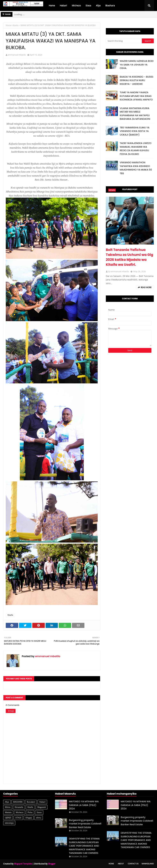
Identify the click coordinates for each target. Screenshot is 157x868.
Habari (42, 802)
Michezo (20, 812)
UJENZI (8, 818)
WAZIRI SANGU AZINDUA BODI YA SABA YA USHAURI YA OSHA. (137, 64)
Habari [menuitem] (63, 6)
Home (8, 25)
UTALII (18, 818)
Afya (7, 802)
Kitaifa (16, 25)
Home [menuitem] (52, 6)
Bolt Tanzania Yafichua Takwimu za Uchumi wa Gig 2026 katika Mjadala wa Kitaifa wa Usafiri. (130, 257)
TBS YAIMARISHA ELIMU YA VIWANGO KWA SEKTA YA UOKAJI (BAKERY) (135, 131)
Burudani (31, 802)
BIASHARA (18, 802)
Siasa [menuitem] (88, 6)
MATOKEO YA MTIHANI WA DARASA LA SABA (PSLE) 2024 (84, 805)
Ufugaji (29, 818)
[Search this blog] (124, 41)
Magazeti (42, 807)
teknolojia (9, 823)
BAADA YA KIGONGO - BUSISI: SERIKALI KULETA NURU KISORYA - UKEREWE (137, 80)
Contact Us (133, 864)
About (121, 864)
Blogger (52, 864)
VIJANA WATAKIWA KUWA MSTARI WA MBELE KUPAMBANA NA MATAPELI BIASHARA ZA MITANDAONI (135, 114)
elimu (39, 818)
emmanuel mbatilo (17, 55)
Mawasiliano (148, 864)
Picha (30, 812)
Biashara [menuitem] (110, 6)
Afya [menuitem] (98, 6)
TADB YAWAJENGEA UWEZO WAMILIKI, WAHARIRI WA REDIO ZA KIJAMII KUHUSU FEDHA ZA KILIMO (136, 149)
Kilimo (8, 807)
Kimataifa (19, 807)
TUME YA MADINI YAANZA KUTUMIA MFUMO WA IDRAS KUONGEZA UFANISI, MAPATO (136, 96)
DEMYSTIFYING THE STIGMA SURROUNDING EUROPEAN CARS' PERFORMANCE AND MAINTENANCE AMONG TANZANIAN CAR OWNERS (84, 846)
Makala (8, 812)
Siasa (39, 812)
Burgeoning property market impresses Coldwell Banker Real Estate (85, 824)
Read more (146, 287)
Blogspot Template (23, 864)
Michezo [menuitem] (76, 6)
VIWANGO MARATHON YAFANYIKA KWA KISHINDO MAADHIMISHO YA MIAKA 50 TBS (136, 168)
